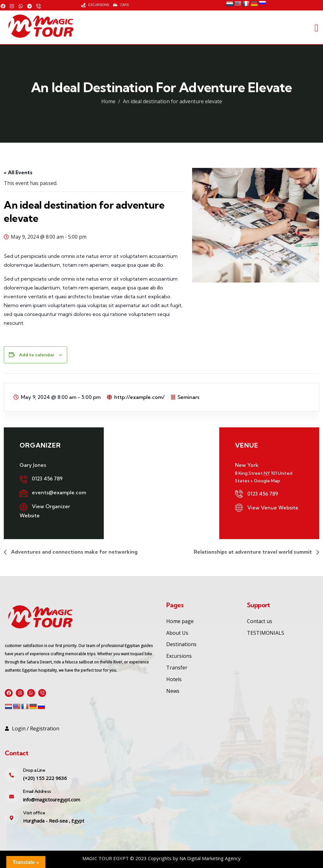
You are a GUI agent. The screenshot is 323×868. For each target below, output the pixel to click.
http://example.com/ (139, 397)
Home (108, 101)
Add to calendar (37, 355)
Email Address (37, 792)
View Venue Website (273, 508)
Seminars (188, 397)
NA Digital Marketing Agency (210, 858)
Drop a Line (34, 770)
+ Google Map (265, 481)
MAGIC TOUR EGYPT (106, 858)
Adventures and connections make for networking (74, 552)
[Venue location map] (161, 476)
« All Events (18, 172)
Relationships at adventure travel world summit (253, 552)
